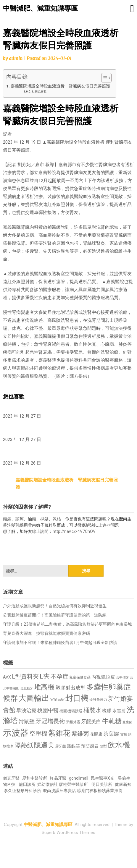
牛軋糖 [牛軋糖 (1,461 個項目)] (112, 721)
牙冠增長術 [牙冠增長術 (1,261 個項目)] (50, 721)
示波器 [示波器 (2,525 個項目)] (16, 733)
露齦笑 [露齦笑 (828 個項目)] (74, 746)
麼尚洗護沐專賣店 (60, 791)
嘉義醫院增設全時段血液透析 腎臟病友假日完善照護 (60, 86)
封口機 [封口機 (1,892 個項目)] (77, 698)
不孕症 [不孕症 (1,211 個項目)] (59, 677)
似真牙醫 (11, 778)
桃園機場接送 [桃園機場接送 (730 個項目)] (71, 711)
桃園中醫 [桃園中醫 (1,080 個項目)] (48, 710)
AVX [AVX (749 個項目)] (7, 677)
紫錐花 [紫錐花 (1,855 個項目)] (59, 733)
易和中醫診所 (35, 778)
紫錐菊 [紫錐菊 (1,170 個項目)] (80, 734)
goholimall (79, 778)
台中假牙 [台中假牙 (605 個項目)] (123, 678)
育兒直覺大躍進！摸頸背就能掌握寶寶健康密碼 (46, 633)
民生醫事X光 (103, 778)
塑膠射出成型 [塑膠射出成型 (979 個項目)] (70, 688)
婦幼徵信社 (48, 784)
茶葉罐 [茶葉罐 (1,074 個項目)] (111, 734)
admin (16, 58)
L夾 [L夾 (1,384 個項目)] (45, 676)
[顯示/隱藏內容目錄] (103, 78)
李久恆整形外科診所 (23, 791)
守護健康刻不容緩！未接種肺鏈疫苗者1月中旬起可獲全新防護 (60, 643)
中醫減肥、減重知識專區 (40, 8)
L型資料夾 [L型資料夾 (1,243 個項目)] (25, 676)
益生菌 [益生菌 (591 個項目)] (127, 722)
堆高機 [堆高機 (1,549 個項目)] (44, 687)
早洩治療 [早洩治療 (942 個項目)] (26, 711)
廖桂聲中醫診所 (73, 784)
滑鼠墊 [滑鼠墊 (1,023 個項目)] (27, 721)
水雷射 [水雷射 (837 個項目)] (119, 711)
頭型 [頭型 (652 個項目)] (103, 746)
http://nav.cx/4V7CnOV (74, 531)
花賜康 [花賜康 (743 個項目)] (96, 734)
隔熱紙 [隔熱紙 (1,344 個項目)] (24, 745)
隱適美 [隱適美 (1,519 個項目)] (44, 745)
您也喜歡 (41, 91)
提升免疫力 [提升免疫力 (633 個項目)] (98, 700)
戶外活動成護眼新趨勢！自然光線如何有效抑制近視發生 (55, 606)
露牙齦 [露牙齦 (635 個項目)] (61, 746)
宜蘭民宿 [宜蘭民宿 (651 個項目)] (57, 700)
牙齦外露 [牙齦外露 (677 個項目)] (73, 722)
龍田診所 (27, 784)
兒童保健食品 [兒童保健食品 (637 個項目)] (80, 677)
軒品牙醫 (58, 778)
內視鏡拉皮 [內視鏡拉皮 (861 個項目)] (103, 677)
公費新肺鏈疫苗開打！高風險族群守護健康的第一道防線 (55, 615)
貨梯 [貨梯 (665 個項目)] (124, 734)
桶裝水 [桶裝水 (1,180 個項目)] (92, 710)
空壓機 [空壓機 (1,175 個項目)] (38, 734)
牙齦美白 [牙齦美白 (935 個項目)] (91, 722)
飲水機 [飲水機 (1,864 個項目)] (119, 745)
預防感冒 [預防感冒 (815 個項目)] (90, 746)
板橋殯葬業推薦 (108, 791)
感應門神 (85, 791)
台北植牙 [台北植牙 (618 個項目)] (27, 688)
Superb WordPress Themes (68, 833)
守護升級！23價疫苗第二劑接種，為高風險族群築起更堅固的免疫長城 (67, 624)
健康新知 (123, 784)
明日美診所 (101, 784)
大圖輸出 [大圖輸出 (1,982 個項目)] (34, 698)
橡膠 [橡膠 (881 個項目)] (107, 711)
